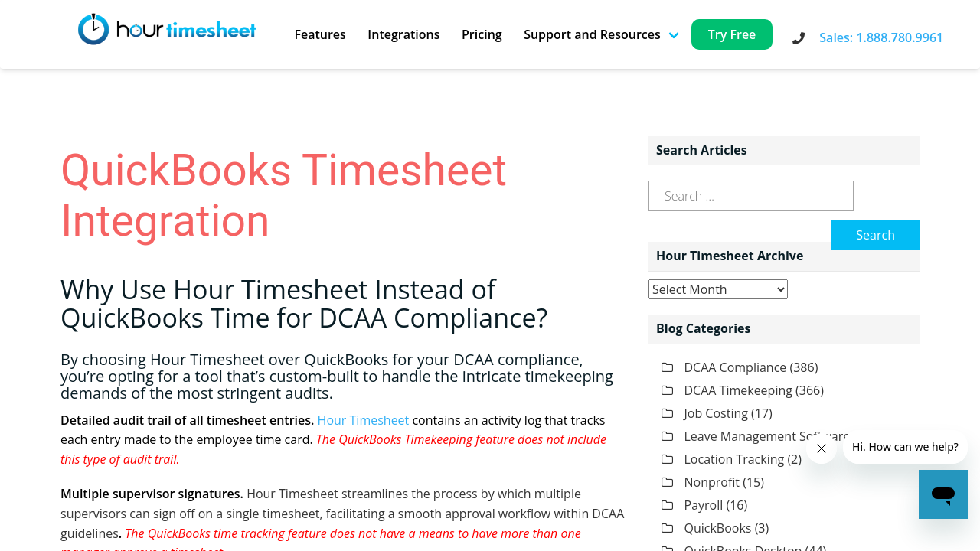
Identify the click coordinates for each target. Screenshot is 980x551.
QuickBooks (718, 528)
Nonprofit (712, 482)
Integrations (403, 34)
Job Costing (716, 413)
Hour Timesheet (364, 420)
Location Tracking (735, 459)
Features (320, 34)
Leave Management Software (768, 436)
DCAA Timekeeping (738, 390)
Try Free (732, 34)
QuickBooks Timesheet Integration (284, 196)
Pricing (482, 34)
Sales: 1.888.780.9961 (881, 37)
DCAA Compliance (736, 367)
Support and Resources (592, 34)
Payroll (704, 505)
